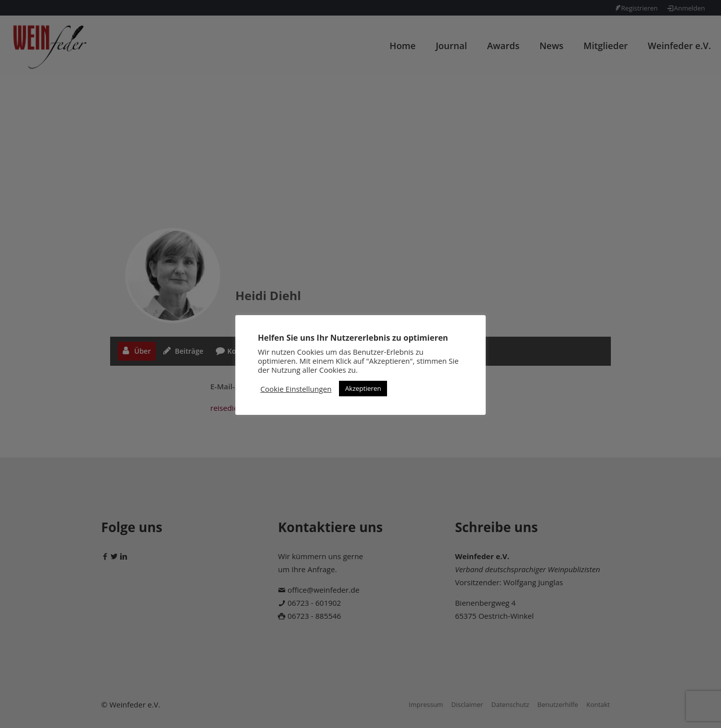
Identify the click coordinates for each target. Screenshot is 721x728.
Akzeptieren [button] (363, 388)
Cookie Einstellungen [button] (296, 389)
